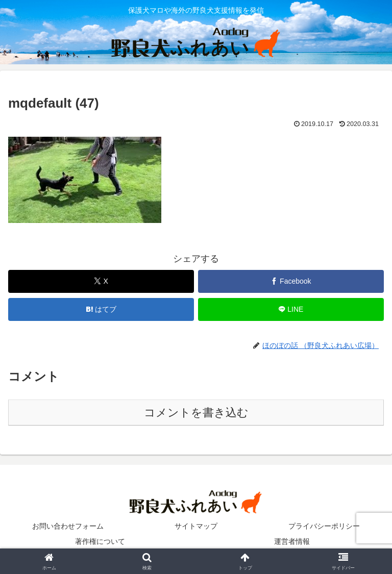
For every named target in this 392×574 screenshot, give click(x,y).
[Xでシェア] (101, 281)
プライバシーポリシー (324, 526)
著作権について (100, 541)
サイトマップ (196, 526)
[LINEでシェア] (291, 309)
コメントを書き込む (196, 413)
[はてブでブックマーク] (101, 309)
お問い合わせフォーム (68, 526)
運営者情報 (292, 541)
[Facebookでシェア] (291, 281)
